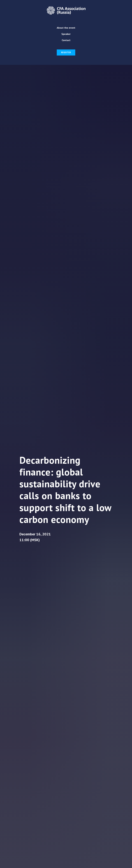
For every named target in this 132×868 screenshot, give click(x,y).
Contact (66, 40)
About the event (66, 28)
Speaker (66, 34)
